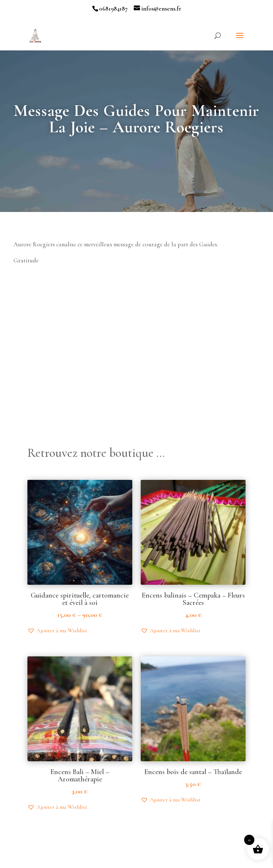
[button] (57, 630)
